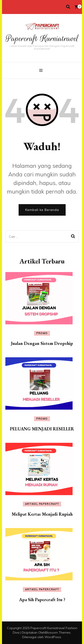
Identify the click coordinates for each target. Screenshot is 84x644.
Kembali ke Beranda (42, 210)
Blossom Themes (58, 632)
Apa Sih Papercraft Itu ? (42, 600)
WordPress (53, 637)
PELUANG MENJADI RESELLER (42, 429)
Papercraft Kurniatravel (42, 38)
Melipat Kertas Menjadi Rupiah (42, 514)
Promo (42, 333)
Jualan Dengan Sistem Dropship (42, 343)
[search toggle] (68, 7)
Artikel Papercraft (42, 504)
